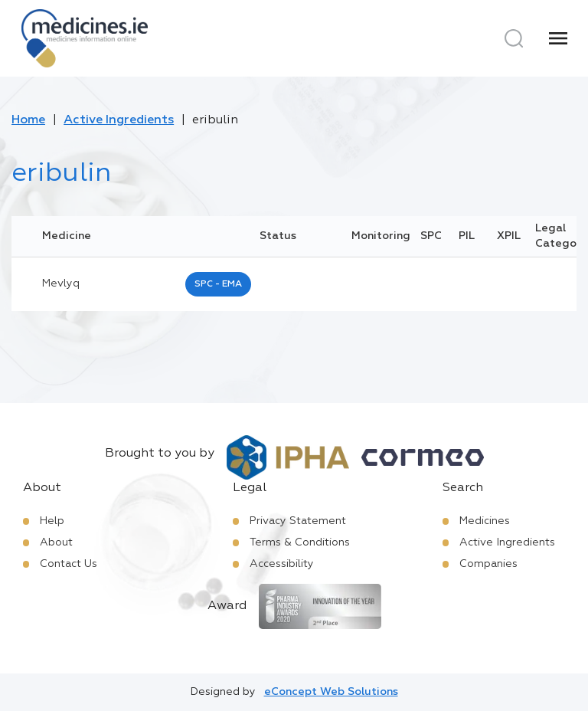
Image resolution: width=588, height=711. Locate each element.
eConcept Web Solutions (331, 692)
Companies (488, 564)
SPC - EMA (218, 284)
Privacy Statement (298, 521)
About (56, 542)
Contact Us (69, 564)
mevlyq (61, 283)
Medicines (485, 521)
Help (52, 521)
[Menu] (558, 38)
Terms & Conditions (300, 542)
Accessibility (282, 564)
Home (28, 120)
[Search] (514, 38)
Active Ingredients (119, 120)
